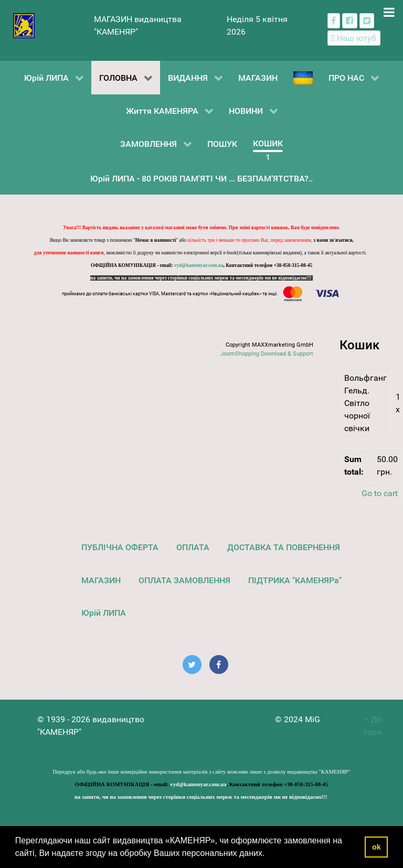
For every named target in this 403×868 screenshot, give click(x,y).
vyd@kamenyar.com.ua (199, 265)
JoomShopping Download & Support (267, 354)
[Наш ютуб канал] (354, 38)
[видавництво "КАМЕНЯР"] (24, 25)
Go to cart (380, 493)
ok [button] (377, 847)
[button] (269, 854)
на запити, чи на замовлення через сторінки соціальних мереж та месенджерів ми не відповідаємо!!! (201, 278)
